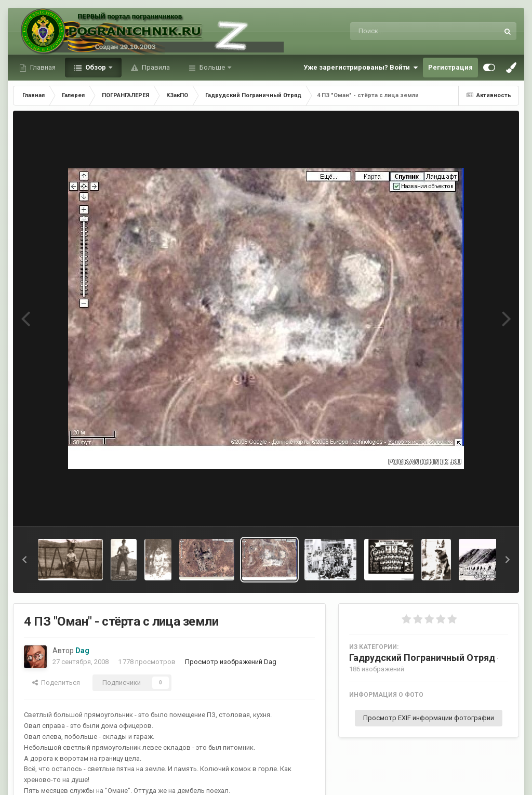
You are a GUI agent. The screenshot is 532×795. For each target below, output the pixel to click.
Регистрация (450, 67)
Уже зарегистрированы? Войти (361, 68)
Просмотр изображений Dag (231, 662)
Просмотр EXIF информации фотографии (429, 718)
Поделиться (56, 683)
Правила (155, 67)
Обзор (96, 67)
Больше (212, 67)
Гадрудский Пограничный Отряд (422, 658)
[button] (24, 560)
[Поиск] (405, 31)
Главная (42, 67)
